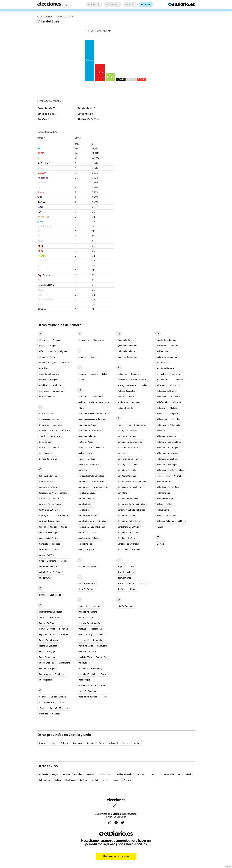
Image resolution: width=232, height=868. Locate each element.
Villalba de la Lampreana (168, 414)
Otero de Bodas (86, 589)
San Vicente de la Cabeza (129, 487)
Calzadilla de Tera (47, 482)
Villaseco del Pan (165, 504)
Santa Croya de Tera (127, 516)
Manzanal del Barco (87, 436)
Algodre (64, 351)
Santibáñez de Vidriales (128, 544)
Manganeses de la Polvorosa (92, 419)
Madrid (95, 780)
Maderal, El (83, 397)
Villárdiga (182, 521)
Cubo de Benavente (48, 567)
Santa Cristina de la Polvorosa (131, 510)
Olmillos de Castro (87, 584)
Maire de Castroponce (99, 402)
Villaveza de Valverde (167, 516)
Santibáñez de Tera (127, 538)
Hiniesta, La (99, 340)
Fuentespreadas (46, 680)
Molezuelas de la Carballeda (91, 476)
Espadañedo (56, 595)
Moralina (102, 521)
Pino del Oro (102, 657)
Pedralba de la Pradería (89, 623)
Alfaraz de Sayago (48, 351)
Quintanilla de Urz (126, 340)
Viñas (160, 527)
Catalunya (141, 774)
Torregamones (124, 578)
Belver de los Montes (49, 419)
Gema (42, 708)
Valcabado (162, 346)
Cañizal (53, 527)
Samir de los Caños (137, 425)
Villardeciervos (164, 482)
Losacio (94, 374)
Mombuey (83, 482)
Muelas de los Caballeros (90, 538)
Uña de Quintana (125, 606)
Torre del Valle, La (126, 572)
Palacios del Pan (86, 617)
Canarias (78, 774)
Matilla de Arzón (86, 442)
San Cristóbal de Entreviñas (130, 442)
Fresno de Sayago (47, 651)
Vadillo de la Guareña (167, 340)
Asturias (66, 774)
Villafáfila (177, 402)
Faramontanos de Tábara (51, 612)
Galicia (58, 780)
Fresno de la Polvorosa (50, 640)
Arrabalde (57, 385)
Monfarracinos (98, 482)
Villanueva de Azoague (168, 448)
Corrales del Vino (47, 555)
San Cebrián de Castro (128, 436)
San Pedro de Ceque (127, 476)
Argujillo (54, 380)
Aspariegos (44, 391)
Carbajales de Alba (47, 493)
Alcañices (57, 340)
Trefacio (122, 589)
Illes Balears (71, 780)
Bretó (42, 436)
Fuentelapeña (64, 663)
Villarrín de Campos (166, 499)
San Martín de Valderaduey (130, 459)
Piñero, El (83, 663)
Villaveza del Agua (165, 521)
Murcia (117, 780)
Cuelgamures (45, 578)
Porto (103, 674)
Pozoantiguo (84, 680)
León (53, 743)
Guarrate (56, 714)
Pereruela (98, 640)
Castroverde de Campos (50, 521)
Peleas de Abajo (86, 634)
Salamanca (78, 743)
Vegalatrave (162, 374)
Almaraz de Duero (47, 357)
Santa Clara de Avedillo (128, 499)
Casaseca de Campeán (49, 499)
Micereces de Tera (87, 459)
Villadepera (162, 397)
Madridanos (98, 397)
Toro (133, 567)
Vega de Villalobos (166, 368)
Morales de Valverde (88, 516)
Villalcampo (162, 419)
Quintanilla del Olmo (127, 351)
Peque (101, 634)
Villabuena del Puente (167, 391)
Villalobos (176, 419)
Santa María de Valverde (129, 533)
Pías (105, 697)
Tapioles (122, 567)
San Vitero (122, 493)
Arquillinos (44, 385)
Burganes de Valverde (49, 448)
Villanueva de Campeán (168, 453)
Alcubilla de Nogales (48, 346)
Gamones (62, 702)
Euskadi (187, 774)
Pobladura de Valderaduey (90, 668)
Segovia (90, 743)
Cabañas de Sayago (48, 476)
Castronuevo (62, 516)
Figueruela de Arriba (48, 634)
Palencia (65, 743)
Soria (101, 743)
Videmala (161, 385)
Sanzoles (136, 550)
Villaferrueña (163, 402)
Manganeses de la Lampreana (92, 414)
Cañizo (64, 527)
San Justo (122, 453)
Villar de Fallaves (178, 470)
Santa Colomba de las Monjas (131, 504)
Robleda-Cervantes (126, 391)
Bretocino (65, 431)
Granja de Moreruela (59, 708)
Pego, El (82, 629)
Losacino (82, 374)
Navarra (128, 780)
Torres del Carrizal (126, 584)
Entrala (42, 595)
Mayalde (100, 448)
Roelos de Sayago (126, 397)
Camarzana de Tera (48, 487)
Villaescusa (176, 397)
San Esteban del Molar (128, 448)
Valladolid (113, 743)
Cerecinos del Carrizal (49, 538)
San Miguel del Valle (127, 470)
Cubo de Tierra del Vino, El (51, 572)
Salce (121, 425)
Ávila (137, 743)
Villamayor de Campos (167, 436)
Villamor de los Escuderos (169, 442)
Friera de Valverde (47, 657)
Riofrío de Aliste (139, 380)
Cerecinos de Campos (49, 533)
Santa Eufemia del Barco (129, 521)
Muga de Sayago (86, 550)
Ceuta (153, 774)
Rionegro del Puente (127, 385)
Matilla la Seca (85, 448)
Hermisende (84, 340)
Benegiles (57, 425)
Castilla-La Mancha (124, 774)
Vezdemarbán (163, 380)
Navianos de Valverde (88, 567)
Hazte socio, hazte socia (116, 856)
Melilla (106, 780)
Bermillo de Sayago (48, 431)
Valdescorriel (163, 351)
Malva (82, 408)
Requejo (135, 374)
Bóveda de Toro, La (48, 459)
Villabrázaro (175, 385)
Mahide (82, 402)
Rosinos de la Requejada (129, 402)
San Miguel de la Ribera (129, 465)
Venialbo (176, 374)
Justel (94, 357)
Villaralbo (178, 476)
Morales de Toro (86, 510)
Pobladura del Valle (87, 674)
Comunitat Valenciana (170, 774)
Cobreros (56, 544)
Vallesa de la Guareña (167, 357)
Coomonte (44, 550)
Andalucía (43, 774)
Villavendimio (163, 510)
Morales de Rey (86, 504)
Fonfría (65, 634)
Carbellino (64, 493)
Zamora (161, 544)
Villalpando (175, 425)
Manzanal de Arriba (87, 425)
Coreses (56, 550)
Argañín (43, 380)
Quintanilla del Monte (127, 346)
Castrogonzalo (46, 516)
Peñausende (103, 646)
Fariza (42, 617)
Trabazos (143, 584)
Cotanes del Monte (48, 561)
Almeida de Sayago (48, 363)
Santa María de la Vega (128, 527)
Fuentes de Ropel (47, 668)
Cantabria (90, 774)
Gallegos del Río (46, 702)
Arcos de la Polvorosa (49, 374)
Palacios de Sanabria (88, 612)
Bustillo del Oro (46, 453)
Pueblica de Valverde (88, 697)
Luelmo (82, 380)
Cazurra (43, 527)
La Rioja (84, 780)
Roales (144, 385)
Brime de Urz (45, 442)
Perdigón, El (84, 640)
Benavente (44, 425)
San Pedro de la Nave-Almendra (132, 482)
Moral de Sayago (101, 487)
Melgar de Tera (85, 453)
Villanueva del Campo (167, 465)
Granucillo (44, 714)
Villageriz (161, 408)
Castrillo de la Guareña (49, 510)
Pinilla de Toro (85, 657)
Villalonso (162, 425)
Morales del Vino (86, 521)
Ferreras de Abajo (47, 623)
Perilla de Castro (86, 646)
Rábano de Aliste (125, 408)
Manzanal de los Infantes (90, 431)
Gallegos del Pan (58, 697)
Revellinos (122, 380)
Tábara (133, 589)
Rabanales (122, 374)
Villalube (161, 431)
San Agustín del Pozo (127, 431)
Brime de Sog (56, 436)
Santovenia (123, 550)
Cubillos (64, 561)
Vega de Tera (163, 363)
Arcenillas (43, 368)
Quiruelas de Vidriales (127, 357)
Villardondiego (164, 493)
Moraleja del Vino (86, 499)
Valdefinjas (176, 346)
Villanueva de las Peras (168, 459)
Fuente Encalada (46, 663)
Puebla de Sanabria (87, 691)
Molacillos (83, 470)
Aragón (55, 774)
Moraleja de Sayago (88, 493)
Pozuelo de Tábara (87, 685)
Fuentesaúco (45, 674)
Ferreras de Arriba (47, 629)
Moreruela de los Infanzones (92, 527)
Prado (103, 685)
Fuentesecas (60, 674)
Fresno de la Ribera (48, 646)
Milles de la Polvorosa (89, 465)
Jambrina (82, 357)
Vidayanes (178, 380)
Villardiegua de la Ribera (168, 487)
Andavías (65, 363)
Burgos (42, 743)
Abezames (44, 340)
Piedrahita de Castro (88, 651)
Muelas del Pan (85, 544)
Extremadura (45, 780)
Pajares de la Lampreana (90, 606)
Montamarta (84, 487)
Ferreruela (64, 629)
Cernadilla (43, 544)
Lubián (105, 374)
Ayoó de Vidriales (47, 397)
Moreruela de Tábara (88, 533)
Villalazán (174, 408)
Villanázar (162, 470)
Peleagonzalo (96, 629)
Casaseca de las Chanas (50, 504)
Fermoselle (55, 617)
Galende (43, 697)
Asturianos (58, 391)
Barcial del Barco (47, 414)
